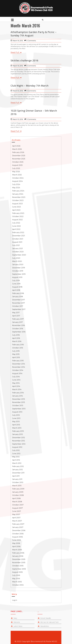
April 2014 (16, 386)
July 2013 (16, 415)
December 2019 (19, 268)
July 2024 (16, 184)
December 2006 (19, 530)
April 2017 (16, 316)
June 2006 (17, 540)
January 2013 (18, 434)
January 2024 (18, 194)
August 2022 (17, 220)
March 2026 (17, 149)
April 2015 (16, 357)
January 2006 (18, 556)
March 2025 (17, 175)
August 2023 (17, 204)
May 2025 (16, 172)
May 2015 (16, 354)
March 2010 (17, 486)
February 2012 (18, 466)
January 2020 (18, 265)
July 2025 (16, 168)
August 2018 (17, 287)
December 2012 (19, 438)
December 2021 (19, 236)
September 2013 (19, 409)
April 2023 (16, 210)
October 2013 (18, 406)
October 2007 (18, 505)
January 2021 (18, 248)
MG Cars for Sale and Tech (49, 622)
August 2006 (17, 537)
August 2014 (17, 373)
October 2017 (18, 306)
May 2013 (16, 422)
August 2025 (17, 165)
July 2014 (16, 377)
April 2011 (16, 476)
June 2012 (16, 454)
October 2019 (18, 271)
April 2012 (16, 460)
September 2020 (19, 255)
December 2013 (19, 399)
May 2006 (16, 543)
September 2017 (19, 309)
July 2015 (16, 351)
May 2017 (16, 313)
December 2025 (19, 156)
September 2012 (19, 444)
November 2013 (19, 402)
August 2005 (17, 572)
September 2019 (19, 274)
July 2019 (16, 281)
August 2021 (17, 242)
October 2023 (18, 200)
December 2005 (19, 559)
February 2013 (18, 431)
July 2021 (16, 245)
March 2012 (17, 463)
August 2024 (17, 181)
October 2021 (18, 239)
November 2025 (19, 159)
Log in (15, 600)
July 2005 (16, 575)
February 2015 (18, 361)
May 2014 (16, 383)
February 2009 (18, 489)
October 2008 (18, 495)
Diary (15, 618)
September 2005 (19, 569)
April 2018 (16, 290)
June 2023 (17, 207)
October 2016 (18, 329)
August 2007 (18, 508)
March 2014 (17, 389)
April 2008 (16, 498)
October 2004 (18, 585)
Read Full (16, 52)
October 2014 (18, 370)
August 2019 (17, 277)
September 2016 (19, 332)
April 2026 (16, 146)
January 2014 (18, 396)
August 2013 (17, 412)
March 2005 (17, 582)
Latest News (18, 626)
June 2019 (16, 284)
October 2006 (18, 534)
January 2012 (18, 470)
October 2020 (18, 252)
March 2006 (17, 550)
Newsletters (45, 626)
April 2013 (16, 425)
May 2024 (16, 188)
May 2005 (16, 579)
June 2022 (17, 226)
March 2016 (17, 341)
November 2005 (19, 563)
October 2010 (18, 482)
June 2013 (16, 418)
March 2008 (17, 502)
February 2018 (18, 293)
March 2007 (17, 521)
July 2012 (16, 450)
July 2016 (16, 335)
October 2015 (18, 348)
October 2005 (18, 566)
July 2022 (16, 223)
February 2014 (18, 393)
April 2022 (16, 229)
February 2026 (18, 152)
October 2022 (18, 216)
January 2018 (18, 297)
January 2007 (18, 527)
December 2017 (19, 300)
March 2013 (17, 428)
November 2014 (19, 367)
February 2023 (18, 213)
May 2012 (16, 457)
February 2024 (18, 191)
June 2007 (17, 511)
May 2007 (16, 514)
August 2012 (17, 447)
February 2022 (18, 232)
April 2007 (16, 518)
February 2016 (18, 345)
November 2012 (19, 441)
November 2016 (18, 325)
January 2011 (17, 479)
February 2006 (18, 553)
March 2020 (17, 261)
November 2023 (19, 197)
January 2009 (18, 492)
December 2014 (19, 364)
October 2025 (18, 162)
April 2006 (16, 547)
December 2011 (18, 473)
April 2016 (16, 338)
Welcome (17, 622)
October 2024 (18, 178)
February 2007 (18, 524)
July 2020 (16, 258)
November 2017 (19, 303)
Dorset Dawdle (46, 618)
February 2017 (18, 319)
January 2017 (18, 322)
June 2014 (16, 380)
